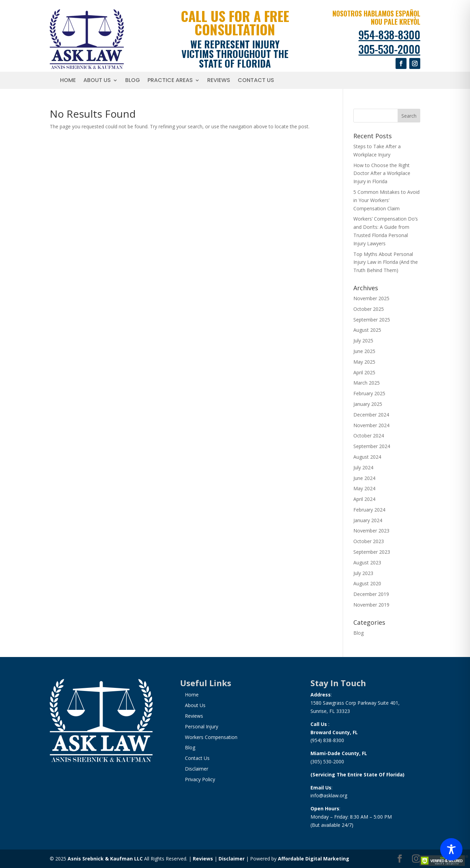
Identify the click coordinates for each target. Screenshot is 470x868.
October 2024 (369, 436)
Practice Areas (170, 81)
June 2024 (364, 478)
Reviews (219, 81)
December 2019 (371, 594)
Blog (133, 81)
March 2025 (367, 383)
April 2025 (364, 372)
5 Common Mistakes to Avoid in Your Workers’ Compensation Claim (386, 200)
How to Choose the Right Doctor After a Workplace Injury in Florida (382, 173)
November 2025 (371, 298)
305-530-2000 (389, 49)
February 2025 (369, 393)
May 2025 (364, 362)
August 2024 (367, 457)
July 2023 (363, 573)
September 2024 (372, 446)
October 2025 (369, 309)
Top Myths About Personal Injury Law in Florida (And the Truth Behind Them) (386, 262)
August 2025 (367, 330)
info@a (318, 795)
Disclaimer (197, 769)
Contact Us (256, 81)
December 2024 (371, 415)
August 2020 (367, 583)
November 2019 (371, 605)
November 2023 (371, 531)
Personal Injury (202, 726)
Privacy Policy (200, 779)
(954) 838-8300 (327, 740)
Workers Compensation (211, 737)
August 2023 (367, 562)
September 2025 (372, 320)
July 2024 (363, 467)
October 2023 (369, 541)
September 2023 (372, 552)
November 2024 (371, 425)
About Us (97, 81)
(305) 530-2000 (327, 761)
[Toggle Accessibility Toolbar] (451, 849)
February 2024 (369, 510)
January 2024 (368, 520)
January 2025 (368, 404)
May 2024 (364, 488)
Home (68, 81)
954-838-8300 (389, 34)
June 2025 (364, 351)
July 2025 (363, 341)
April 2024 (364, 499)
